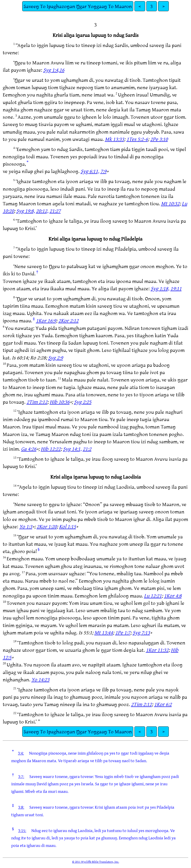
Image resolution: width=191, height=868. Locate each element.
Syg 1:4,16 (54, 70)
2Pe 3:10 (159, 139)
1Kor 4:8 (173, 596)
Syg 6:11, (90, 171)
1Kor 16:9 (46, 320)
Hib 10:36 (60, 402)
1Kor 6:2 (163, 704)
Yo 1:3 (26, 526)
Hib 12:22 (51, 449)
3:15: (22, 830)
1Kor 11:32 (157, 650)
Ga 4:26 (29, 449)
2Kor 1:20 (47, 526)
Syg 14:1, (72, 449)
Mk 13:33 (115, 139)
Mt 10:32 (170, 203)
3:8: (21, 807)
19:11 (176, 288)
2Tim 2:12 (37, 402)
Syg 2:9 (56, 357)
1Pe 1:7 (123, 632)
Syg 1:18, (160, 288)
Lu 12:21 (153, 596)
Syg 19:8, (26, 211)
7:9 (103, 171)
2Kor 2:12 (68, 320)
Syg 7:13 (141, 632)
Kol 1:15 (68, 526)
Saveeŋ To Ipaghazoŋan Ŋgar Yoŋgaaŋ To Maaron (78, 6)
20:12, (42, 211)
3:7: (21, 776)
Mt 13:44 (104, 632)
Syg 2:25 (83, 402)
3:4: (21, 753)
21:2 (87, 449)
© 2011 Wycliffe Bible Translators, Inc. (96, 862)
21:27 (55, 211)
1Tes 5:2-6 (137, 139)
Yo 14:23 (40, 679)
